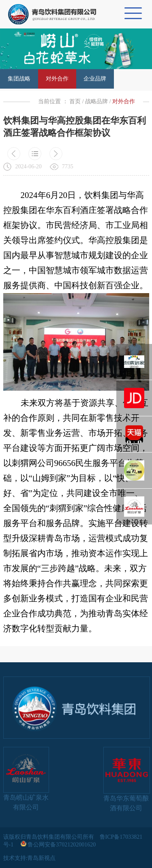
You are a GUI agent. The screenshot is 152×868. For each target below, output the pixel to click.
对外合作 (57, 79)
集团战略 (19, 79)
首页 (75, 101)
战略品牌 (96, 101)
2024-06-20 (29, 166)
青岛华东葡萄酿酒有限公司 (126, 779)
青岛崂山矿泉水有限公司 (26, 779)
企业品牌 (95, 79)
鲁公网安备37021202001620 (59, 845)
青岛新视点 (41, 858)
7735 (68, 166)
